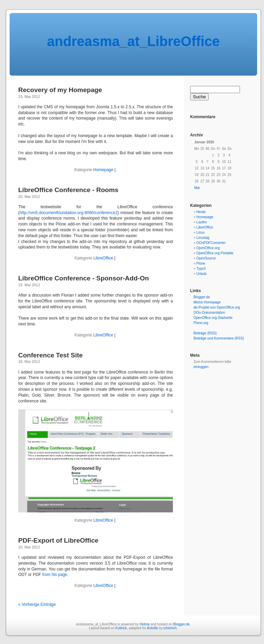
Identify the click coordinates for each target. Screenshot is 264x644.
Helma (145, 624)
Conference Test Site (51, 355)
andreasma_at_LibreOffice (133, 41)
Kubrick (121, 628)
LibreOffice (103, 258)
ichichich (170, 628)
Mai (197, 188)
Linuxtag (203, 238)
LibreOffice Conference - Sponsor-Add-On (84, 278)
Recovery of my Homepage (60, 90)
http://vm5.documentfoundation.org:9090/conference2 (69, 213)
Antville (152, 628)
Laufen (202, 222)
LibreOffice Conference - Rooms (68, 190)
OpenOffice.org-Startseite (213, 318)
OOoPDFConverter (211, 243)
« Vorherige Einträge (37, 604)
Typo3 (201, 269)
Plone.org (201, 323)
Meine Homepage (207, 302)
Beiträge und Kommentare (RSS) (219, 338)
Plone (201, 263)
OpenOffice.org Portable (215, 253)
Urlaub (201, 274)
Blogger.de (202, 297)
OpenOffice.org (208, 248)
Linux (200, 232)
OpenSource (206, 258)
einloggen (201, 367)
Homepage (103, 170)
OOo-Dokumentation (209, 313)
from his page (55, 575)
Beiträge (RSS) (205, 333)
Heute (201, 212)
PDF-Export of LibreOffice (58, 540)
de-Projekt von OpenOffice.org (217, 307)
